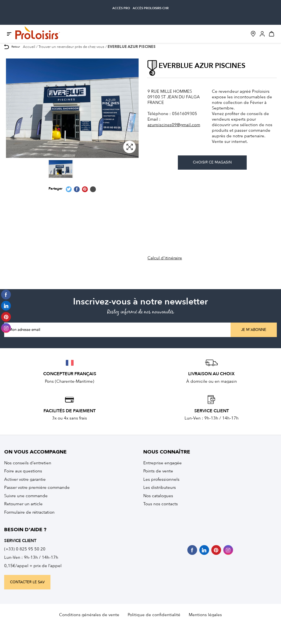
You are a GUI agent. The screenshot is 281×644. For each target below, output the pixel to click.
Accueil (29, 47)
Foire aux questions (23, 471)
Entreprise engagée (163, 463)
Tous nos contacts (161, 504)
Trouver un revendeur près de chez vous (71, 47)
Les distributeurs (160, 487)
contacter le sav (27, 582)
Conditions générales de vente (89, 615)
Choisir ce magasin (212, 162)
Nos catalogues (158, 496)
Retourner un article (23, 504)
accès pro (121, 8)
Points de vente (158, 471)
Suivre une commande (26, 496)
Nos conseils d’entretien (28, 463)
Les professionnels (161, 479)
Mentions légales (205, 615)
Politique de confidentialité (154, 615)
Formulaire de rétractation (29, 512)
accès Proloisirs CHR (151, 8)
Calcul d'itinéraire (165, 258)
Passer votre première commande (37, 487)
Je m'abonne (254, 330)
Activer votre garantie (25, 479)
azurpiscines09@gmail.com (174, 125)
